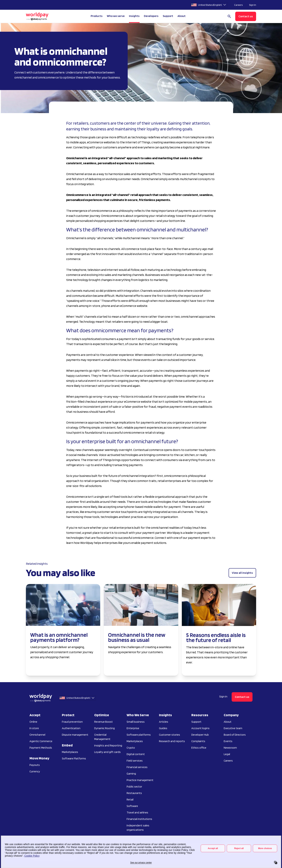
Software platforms (139, 735)
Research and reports (172, 741)
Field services (135, 761)
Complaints (198, 741)
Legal (227, 754)
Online (33, 722)
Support (168, 16)
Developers (151, 16)
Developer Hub (200, 735)
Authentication (71, 728)
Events (228, 741)
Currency (35, 771)
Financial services (137, 767)
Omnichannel (37, 735)
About (228, 722)
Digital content (136, 754)
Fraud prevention (72, 722)
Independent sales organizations (138, 828)
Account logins (200, 728)
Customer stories (170, 735)
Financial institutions (139, 819)
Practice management (140, 780)
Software (132, 806)
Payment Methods (41, 748)
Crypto (131, 748)
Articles (164, 722)
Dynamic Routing (104, 728)
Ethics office (199, 748)
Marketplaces (70, 752)
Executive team (233, 728)
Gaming (131, 774)
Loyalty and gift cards (107, 752)
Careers (238, 5)
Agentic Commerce (41, 741)
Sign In (253, 5)
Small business (136, 722)
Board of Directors (235, 735)
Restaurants (134, 793)
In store (34, 728)
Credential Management (102, 737)
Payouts (35, 765)
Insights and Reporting (108, 745)
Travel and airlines (137, 812)
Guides (163, 728)
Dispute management (75, 735)
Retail (130, 799)
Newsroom (230, 748)
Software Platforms (74, 758)
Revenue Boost (104, 722)
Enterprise (133, 728)
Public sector (134, 787)
